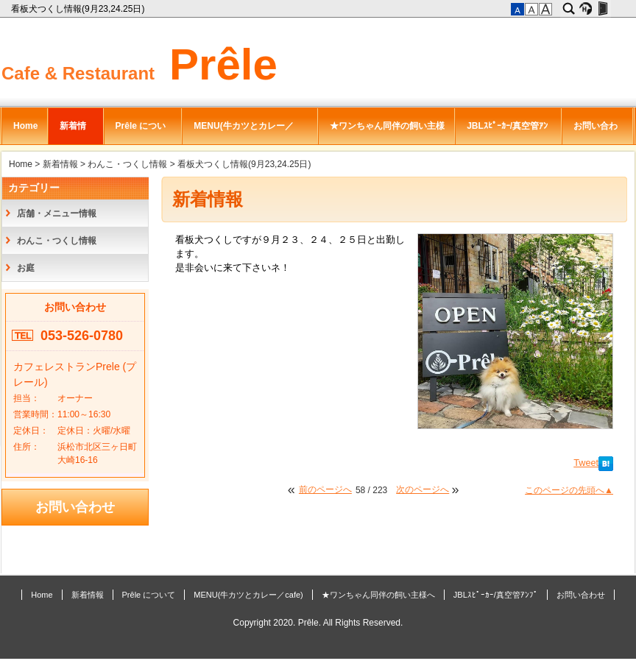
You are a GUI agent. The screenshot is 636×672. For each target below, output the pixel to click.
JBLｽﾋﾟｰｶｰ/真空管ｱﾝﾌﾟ (507, 132)
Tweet (586, 463)
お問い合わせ (596, 132)
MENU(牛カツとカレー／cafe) (243, 132)
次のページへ (423, 489)
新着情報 (73, 132)
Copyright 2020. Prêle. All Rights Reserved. (318, 623)
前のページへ (325, 489)
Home (25, 126)
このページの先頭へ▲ (569, 490)
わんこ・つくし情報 (127, 164)
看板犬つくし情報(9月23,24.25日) (79, 9)
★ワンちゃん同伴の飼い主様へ (387, 132)
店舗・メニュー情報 (57, 213)
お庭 (26, 268)
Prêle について (141, 132)
